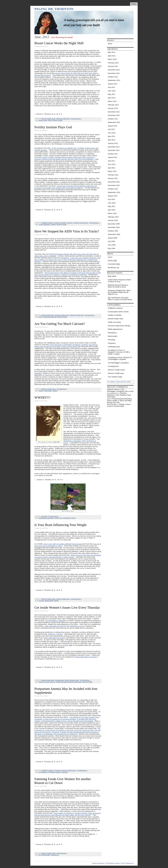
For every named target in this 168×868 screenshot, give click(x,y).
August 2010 (112, 196)
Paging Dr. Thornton (54, 9)
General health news (48, 315)
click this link (112, 404)
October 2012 (113, 119)
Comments (114, 264)
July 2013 (111, 87)
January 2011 (113, 178)
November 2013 (114, 73)
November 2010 (114, 185)
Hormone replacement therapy (119, 326)
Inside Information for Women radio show (69, 682)
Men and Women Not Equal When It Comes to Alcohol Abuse (120, 299)
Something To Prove (69, 518)
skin (73, 373)
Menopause (112, 333)
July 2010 (111, 199)
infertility (53, 224)
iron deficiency (43, 772)
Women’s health (57, 120)
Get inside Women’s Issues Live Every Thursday (67, 607)
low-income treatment (49, 317)
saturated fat (55, 855)
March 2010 (112, 213)
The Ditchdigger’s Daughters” (81, 440)
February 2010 (113, 217)
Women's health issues (48, 119)
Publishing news (114, 347)
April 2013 (112, 98)
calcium (41, 391)
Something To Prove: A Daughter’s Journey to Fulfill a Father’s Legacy (119, 352)
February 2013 (113, 105)
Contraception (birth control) (118, 312)
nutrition (55, 391)
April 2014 (112, 56)
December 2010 (114, 182)
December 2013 (114, 70)
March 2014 (112, 59)
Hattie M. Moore (113, 389)
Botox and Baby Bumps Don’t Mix (119, 402)
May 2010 (111, 206)
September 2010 (114, 192)
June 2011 (112, 164)
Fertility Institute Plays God (53, 127)
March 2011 (112, 171)
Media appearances (115, 329)
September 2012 (114, 122)
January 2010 (113, 220)
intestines (38, 373)
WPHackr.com (130, 863)
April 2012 (112, 140)
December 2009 (114, 224)
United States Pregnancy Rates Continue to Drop (119, 281)
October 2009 (113, 231)
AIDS (40, 317)
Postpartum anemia (54, 772)
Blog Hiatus (112, 276)
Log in (110, 257)
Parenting (44, 516)
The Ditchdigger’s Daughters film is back (120, 390)
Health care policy (114, 322)
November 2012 (114, 115)
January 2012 (113, 143)
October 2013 (113, 77)
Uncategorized (59, 680)
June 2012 (112, 133)
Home (134, 4)
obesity (56, 601)
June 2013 (112, 91)
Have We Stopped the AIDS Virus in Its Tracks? (67, 231)
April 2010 (112, 210)
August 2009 (112, 238)
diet (64, 373)
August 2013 (112, 84)
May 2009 (111, 248)
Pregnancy (70, 223)
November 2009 (114, 227)
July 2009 (111, 241)
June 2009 (112, 245)
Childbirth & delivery (47, 223)
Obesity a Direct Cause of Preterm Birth (119, 405)
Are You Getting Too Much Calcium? (60, 324)
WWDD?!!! (42, 397)
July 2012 (111, 129)
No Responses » (76, 119)
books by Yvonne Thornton (47, 682)
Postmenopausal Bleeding (122, 399)
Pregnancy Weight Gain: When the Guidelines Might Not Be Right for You (119, 292)
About (110, 44)
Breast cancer (43, 120)
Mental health (49, 601)
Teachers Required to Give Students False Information (119, 395)
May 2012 (111, 136)
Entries (112, 261)
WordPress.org (113, 268)
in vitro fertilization (44, 224)
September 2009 (114, 234)
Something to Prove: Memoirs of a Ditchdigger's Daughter (120, 358)
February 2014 (113, 63)
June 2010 (112, 203)
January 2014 (113, 66)
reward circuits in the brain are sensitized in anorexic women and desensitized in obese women (68, 556)
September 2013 (114, 80)
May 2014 (111, 52)
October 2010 (113, 189)
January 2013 (113, 108)
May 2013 (111, 94)
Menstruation (113, 336)
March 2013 (112, 101)
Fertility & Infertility (60, 223)
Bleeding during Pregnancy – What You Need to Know (119, 286)
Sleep (50, 120)
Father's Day (58, 518)
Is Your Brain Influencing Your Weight (60, 525)
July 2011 (111, 161)
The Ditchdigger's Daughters (118, 363)
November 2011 (114, 150)
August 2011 (112, 157)
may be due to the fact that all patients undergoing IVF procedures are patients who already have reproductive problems (66, 187)
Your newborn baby (115, 377)
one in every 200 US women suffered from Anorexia (63, 544)
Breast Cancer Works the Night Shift (59, 43)
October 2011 (113, 154)
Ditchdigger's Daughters (46, 518)
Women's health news (63, 119)
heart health (48, 391)
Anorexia (41, 601)
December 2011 (114, 147)
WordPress (101, 863)
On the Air (65, 645)
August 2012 (112, 126)
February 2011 (113, 175)
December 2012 (114, 112)
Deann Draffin (112, 401)
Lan (108, 399)
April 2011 (112, 168)
